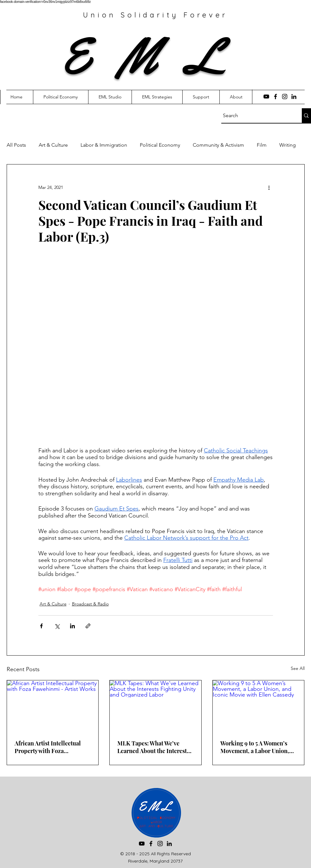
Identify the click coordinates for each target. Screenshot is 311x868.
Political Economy (160, 145)
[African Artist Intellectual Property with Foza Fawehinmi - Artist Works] (53, 706)
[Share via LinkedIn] (72, 626)
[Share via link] (88, 626)
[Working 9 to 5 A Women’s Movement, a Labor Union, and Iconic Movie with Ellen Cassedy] (259, 706)
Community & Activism (218, 145)
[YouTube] (266, 97)
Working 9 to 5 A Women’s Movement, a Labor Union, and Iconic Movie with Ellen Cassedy (257, 747)
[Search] (256, 116)
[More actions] (269, 187)
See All (298, 668)
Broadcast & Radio (90, 604)
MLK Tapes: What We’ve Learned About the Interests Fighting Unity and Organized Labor (153, 747)
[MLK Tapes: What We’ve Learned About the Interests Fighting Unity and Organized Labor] (155, 706)
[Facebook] (275, 97)
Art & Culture (53, 145)
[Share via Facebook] (41, 626)
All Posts (16, 145)
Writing (288, 145)
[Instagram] (285, 97)
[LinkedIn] (294, 97)
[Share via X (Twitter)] (57, 626)
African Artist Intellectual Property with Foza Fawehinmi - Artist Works (48, 747)
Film (262, 145)
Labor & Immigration (104, 145)
